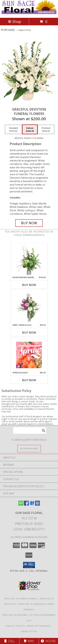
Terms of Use (29, 631)
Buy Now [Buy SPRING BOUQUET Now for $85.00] (29, 380)
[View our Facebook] (26, 505)
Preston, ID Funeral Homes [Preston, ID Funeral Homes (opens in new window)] (21, 599)
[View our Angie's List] (21, 505)
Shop (15, 21)
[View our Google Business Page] (32, 505)
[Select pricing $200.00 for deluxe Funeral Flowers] (30, 129)
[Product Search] (30, 430)
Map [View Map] (29, 641)
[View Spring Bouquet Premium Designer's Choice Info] (29, 355)
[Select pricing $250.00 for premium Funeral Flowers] (46, 129)
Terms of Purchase (38, 626)
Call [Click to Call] (10, 641)
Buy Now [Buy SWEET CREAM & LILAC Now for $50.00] (29, 332)
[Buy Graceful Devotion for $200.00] (29, 223)
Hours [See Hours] (48, 641)
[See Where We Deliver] (29, 448)
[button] (29, 565)
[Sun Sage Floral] (29, 13)
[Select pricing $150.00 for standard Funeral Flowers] (13, 129)
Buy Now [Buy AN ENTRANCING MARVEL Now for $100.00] (29, 285)
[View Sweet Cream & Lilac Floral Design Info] (29, 307)
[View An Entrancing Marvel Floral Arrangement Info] (29, 260)
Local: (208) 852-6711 (29, 529)
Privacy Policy (15, 626)
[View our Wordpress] (37, 505)
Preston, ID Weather (15, 615)
